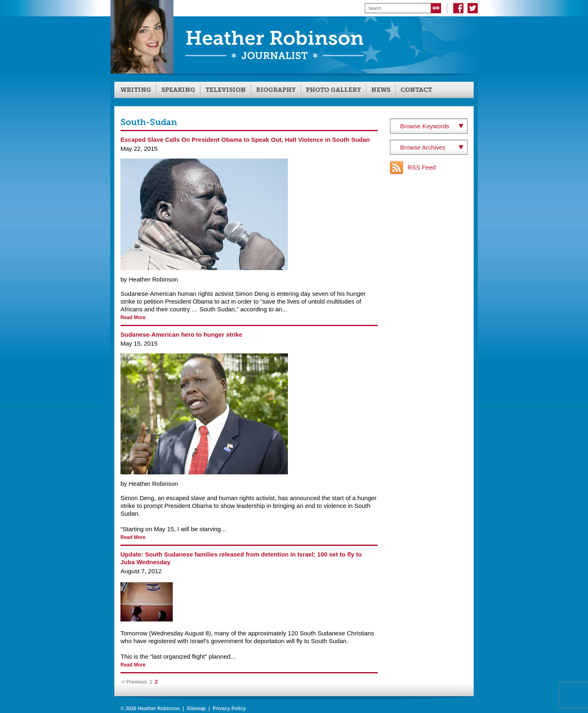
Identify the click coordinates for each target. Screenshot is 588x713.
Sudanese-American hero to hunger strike (181, 334)
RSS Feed (422, 167)
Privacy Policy (229, 709)
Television (226, 90)
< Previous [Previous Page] (134, 682)
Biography (276, 90)
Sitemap (196, 709)
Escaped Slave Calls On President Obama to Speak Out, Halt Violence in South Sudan (245, 140)
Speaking (178, 90)
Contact (416, 90)
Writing (136, 90)
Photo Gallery (333, 90)
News (381, 90)
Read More (133, 317)
